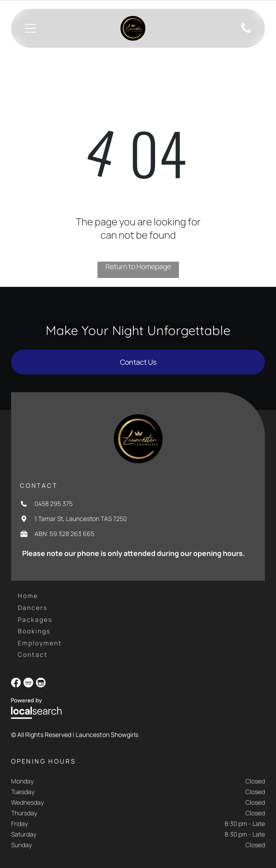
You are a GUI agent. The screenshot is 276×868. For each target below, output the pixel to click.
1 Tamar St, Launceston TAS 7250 (81, 519)
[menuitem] (28, 596)
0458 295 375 (54, 503)
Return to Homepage (138, 266)
